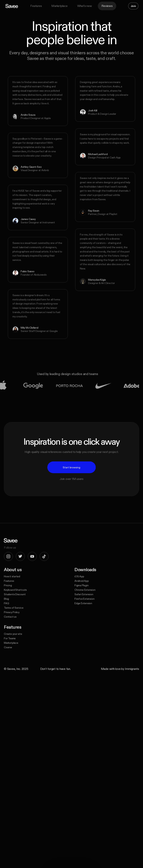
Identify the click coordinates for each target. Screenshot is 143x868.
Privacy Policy (12, 612)
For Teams (10, 638)
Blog (6, 599)
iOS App (79, 576)
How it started (12, 576)
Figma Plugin (81, 585)
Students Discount (15, 594)
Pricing (8, 585)
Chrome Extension (85, 590)
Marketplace (59, 6)
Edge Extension (83, 603)
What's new (85, 6)
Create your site (13, 634)
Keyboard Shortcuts (15, 590)
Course (8, 647)
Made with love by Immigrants (120, 669)
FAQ (6, 603)
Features (36, 6)
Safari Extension (84, 594)
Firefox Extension (84, 599)
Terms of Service (14, 608)
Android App (82, 581)
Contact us (10, 617)
